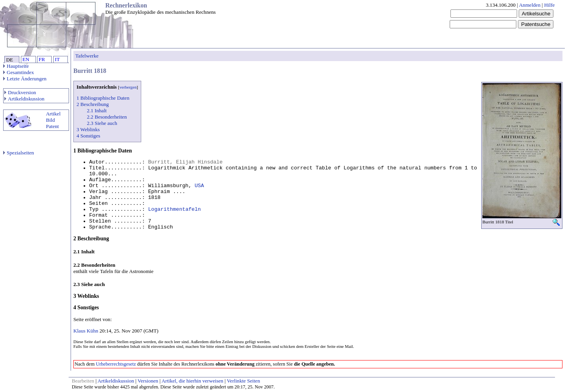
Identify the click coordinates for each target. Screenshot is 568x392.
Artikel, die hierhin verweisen (193, 381)
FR (42, 59)
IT (57, 59)
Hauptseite (16, 66)
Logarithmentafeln (174, 209)
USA (199, 186)
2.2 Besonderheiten (107, 117)
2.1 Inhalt (97, 111)
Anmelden (530, 5)
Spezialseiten (19, 153)
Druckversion (20, 92)
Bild (50, 120)
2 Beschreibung (93, 104)
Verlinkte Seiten (243, 381)
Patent (52, 126)
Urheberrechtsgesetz (116, 364)
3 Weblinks (88, 129)
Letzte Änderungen (25, 79)
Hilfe (549, 5)
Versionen (148, 381)
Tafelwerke (87, 56)
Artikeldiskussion (24, 99)
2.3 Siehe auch (102, 123)
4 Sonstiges (88, 136)
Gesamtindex (19, 72)
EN (26, 59)
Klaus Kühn (86, 331)
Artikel (53, 114)
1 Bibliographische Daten (103, 98)
